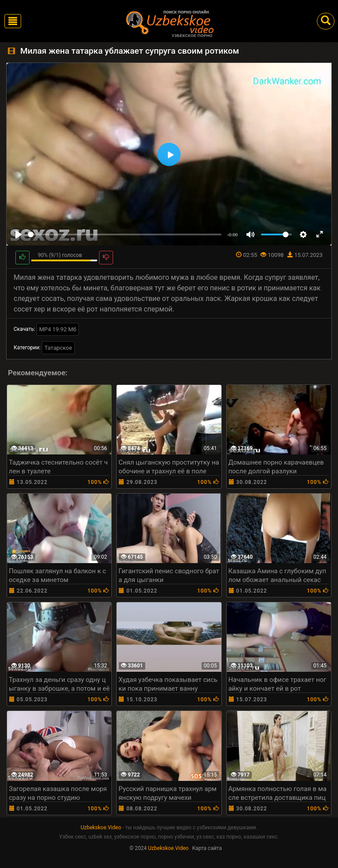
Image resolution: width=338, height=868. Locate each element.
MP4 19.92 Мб (58, 329)
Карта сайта (207, 848)
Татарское (58, 348)
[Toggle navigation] (13, 21)
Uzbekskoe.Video (101, 828)
